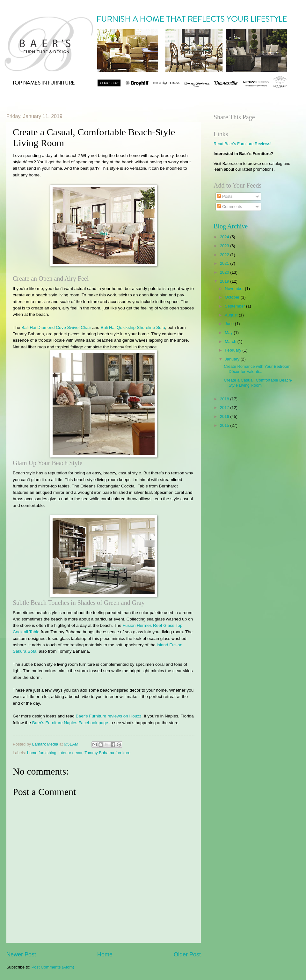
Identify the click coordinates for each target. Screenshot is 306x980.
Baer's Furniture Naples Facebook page (70, 723)
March (231, 342)
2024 (225, 237)
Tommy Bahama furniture (107, 753)
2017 (225, 408)
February (233, 350)
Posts (225, 196)
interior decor (70, 753)
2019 (225, 281)
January (233, 359)
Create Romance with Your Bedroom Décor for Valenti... (257, 369)
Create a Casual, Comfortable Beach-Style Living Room (258, 382)
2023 (225, 246)
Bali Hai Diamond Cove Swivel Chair (56, 327)
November (235, 289)
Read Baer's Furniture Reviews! (242, 144)
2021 (225, 263)
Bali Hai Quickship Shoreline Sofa (133, 327)
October (233, 297)
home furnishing (42, 753)
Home (105, 954)
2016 (225, 416)
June (230, 324)
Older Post (187, 954)
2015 (225, 425)
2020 (225, 272)
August (232, 315)
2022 (225, 255)
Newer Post (21, 954)
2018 (225, 399)
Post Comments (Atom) (53, 967)
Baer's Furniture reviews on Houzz (109, 716)
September (235, 306)
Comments (229, 207)
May (229, 333)
